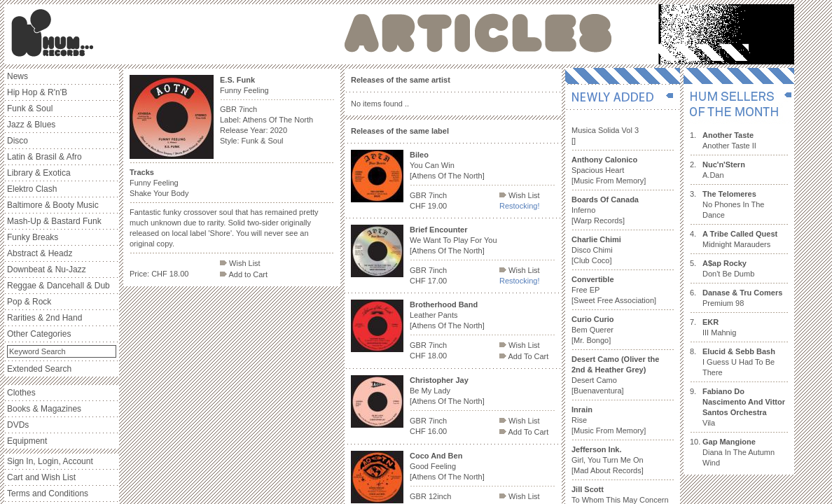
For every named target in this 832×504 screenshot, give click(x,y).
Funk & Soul (30, 108)
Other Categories (39, 334)
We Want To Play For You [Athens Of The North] (453, 240)
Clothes (21, 393)
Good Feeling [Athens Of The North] (447, 466)
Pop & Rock (29, 302)
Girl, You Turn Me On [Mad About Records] (608, 460)
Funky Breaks (33, 237)
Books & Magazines (44, 409)
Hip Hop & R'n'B (37, 92)
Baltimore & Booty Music (53, 205)
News (18, 76)
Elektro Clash (32, 189)
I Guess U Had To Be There (739, 362)
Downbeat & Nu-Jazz (47, 269)
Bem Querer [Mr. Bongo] (593, 330)
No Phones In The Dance (733, 204)
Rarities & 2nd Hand (44, 318)
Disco (18, 141)
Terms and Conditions (48, 493)
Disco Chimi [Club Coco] (596, 250)
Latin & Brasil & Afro (44, 157)
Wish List (240, 263)
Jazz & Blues (31, 125)
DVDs (18, 425)
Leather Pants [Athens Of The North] (447, 315)
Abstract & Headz (40, 253)
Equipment (27, 441)
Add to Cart (244, 274)
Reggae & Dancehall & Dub (58, 286)
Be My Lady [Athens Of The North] (447, 391)
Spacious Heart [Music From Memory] (609, 170)
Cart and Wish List (41, 477)
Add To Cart (524, 356)
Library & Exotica (39, 173)
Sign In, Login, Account (50, 461)
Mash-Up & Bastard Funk (54, 221)
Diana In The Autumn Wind (739, 452)
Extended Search (39, 369)
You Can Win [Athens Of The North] (447, 165)
